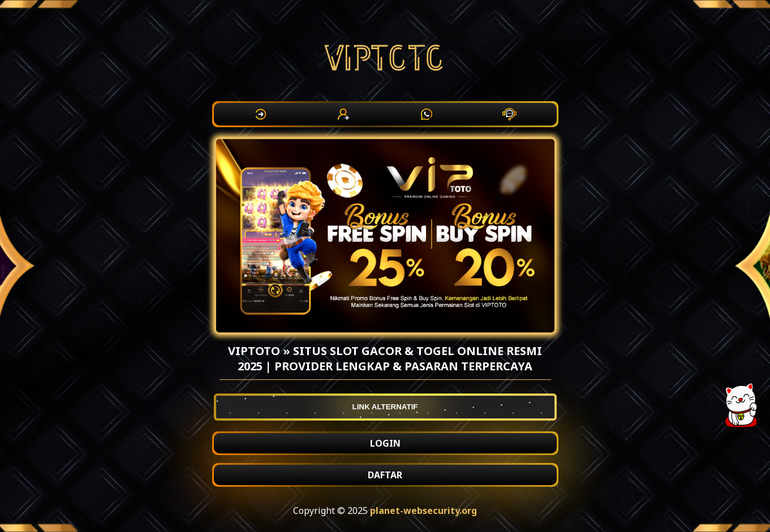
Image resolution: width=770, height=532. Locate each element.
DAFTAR (385, 475)
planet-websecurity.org (423, 511)
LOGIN (385, 443)
